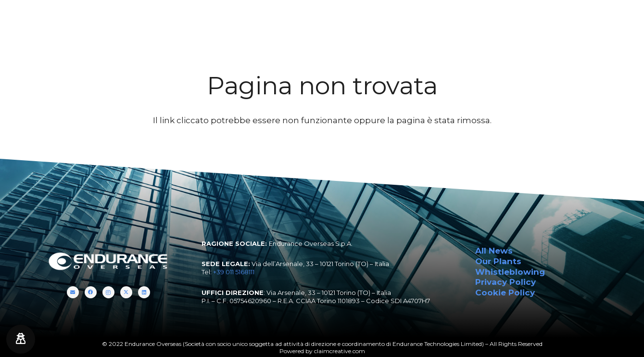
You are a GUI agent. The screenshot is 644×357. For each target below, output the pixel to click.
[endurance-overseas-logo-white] (60, 19)
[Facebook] (595, 19)
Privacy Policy (505, 282)
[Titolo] (583, 19)
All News (494, 251)
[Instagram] (606, 19)
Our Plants (498, 261)
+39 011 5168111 (234, 272)
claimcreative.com (340, 351)
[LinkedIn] (630, 19)
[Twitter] (618, 19)
